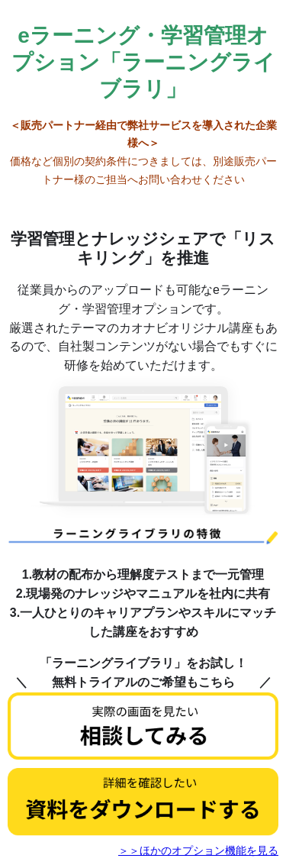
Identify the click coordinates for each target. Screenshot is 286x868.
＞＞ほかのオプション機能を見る (198, 851)
